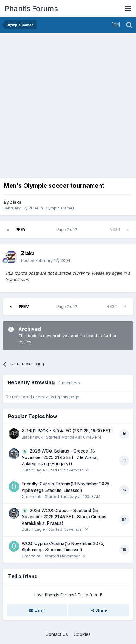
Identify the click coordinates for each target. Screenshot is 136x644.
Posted (46, 260)
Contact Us (57, 634)
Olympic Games (59, 208)
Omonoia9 (32, 496)
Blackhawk (32, 437)
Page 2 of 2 (68, 230)
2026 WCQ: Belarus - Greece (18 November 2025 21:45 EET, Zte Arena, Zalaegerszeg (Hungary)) (60, 457)
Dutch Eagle (33, 470)
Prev (21, 230)
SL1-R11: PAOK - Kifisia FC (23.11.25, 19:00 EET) (67, 431)
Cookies (82, 634)
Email (37, 610)
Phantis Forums (31, 9)
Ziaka (16, 202)
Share (99, 610)
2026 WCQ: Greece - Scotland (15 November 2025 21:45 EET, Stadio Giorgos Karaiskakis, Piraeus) (64, 517)
